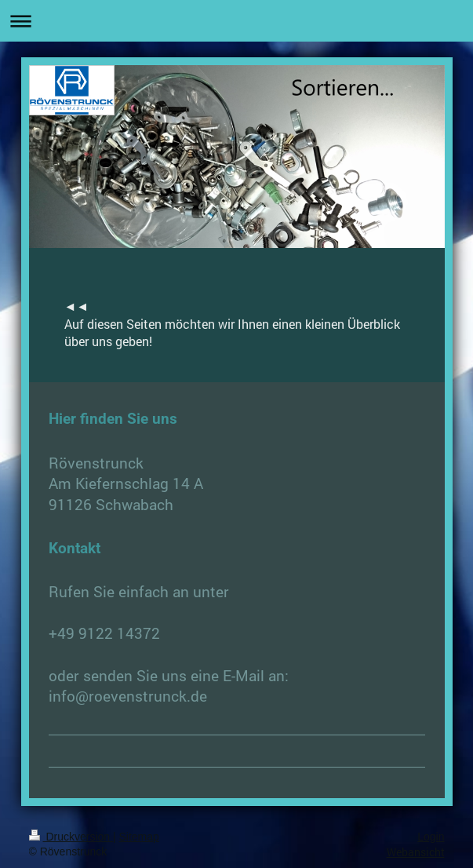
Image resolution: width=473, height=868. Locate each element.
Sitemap (139, 837)
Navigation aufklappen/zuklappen (236, 21)
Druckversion (71, 837)
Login (431, 837)
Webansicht (416, 852)
